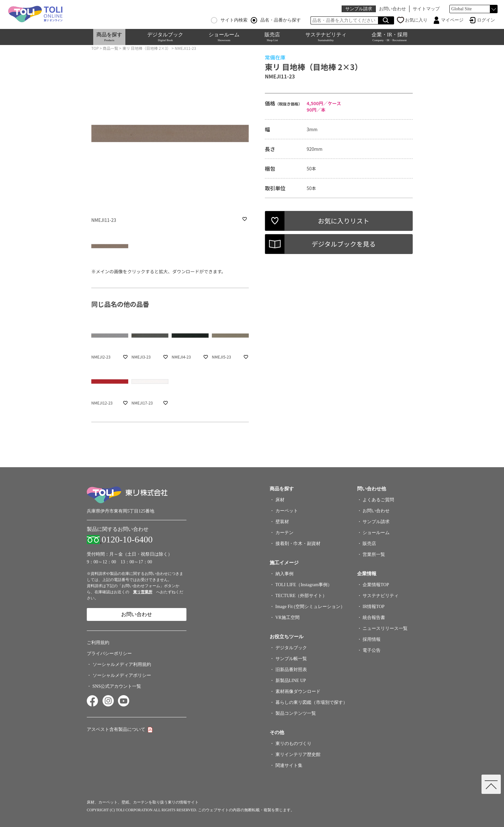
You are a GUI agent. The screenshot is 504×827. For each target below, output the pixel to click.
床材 (280, 500)
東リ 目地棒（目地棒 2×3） (146, 48)
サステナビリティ (326, 37)
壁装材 (282, 522)
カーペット (287, 511)
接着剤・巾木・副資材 (298, 544)
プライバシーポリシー (109, 654)
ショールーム (224, 37)
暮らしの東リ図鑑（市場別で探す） (311, 702)
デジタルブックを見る (344, 244)
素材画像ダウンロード (298, 691)
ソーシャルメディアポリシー (122, 675)
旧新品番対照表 (291, 670)
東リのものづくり (293, 744)
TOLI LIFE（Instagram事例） (304, 585)
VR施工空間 (288, 618)
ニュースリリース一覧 (385, 628)
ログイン (486, 20)
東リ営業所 (143, 592)
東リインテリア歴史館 (298, 754)
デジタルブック (165, 37)
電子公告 (372, 650)
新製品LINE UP (291, 681)
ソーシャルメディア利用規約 (122, 664)
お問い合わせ (392, 9)
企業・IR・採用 (390, 37)
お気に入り (416, 20)
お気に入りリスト (344, 221)
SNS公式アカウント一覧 (117, 686)
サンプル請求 (359, 9)
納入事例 (284, 574)
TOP (95, 48)
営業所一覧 (374, 554)
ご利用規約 (98, 643)
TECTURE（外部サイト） (301, 596)
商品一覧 (111, 48)
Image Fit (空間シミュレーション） (310, 607)
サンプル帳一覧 (291, 659)
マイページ (452, 20)
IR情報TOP (373, 607)
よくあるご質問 (378, 500)
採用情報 (372, 639)
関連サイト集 (289, 765)
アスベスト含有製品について (116, 729)
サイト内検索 (229, 20)
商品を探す (109, 37)
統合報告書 (374, 618)
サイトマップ (426, 9)
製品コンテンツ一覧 (296, 713)
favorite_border (245, 219)
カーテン (284, 533)
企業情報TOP (376, 585)
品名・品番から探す (276, 20)
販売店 (272, 37)
